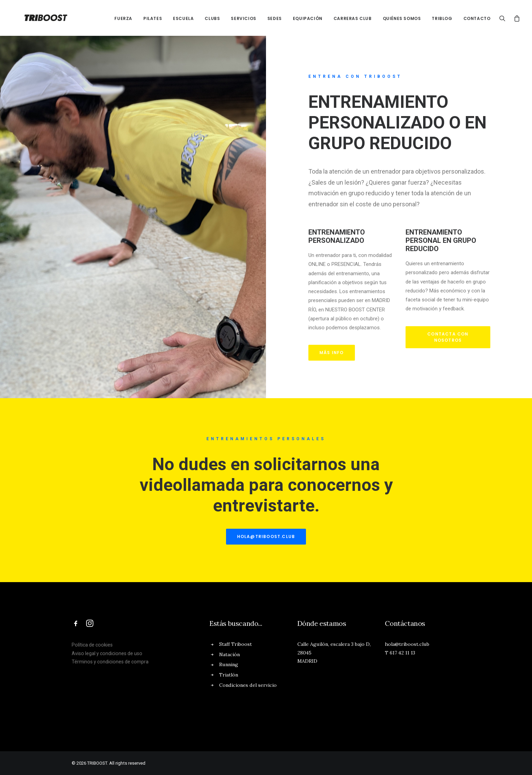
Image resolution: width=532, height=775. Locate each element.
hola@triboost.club (266, 536)
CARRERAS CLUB (353, 18)
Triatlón (229, 675)
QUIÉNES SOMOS (402, 18)
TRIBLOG (442, 18)
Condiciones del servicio (248, 685)
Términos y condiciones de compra (110, 662)
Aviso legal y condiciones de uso (107, 653)
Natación (229, 654)
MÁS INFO (332, 353)
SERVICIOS (243, 18)
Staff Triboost (236, 644)
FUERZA (123, 18)
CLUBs (212, 18)
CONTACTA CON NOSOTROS (449, 337)
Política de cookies (92, 645)
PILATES (153, 18)
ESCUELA (183, 18)
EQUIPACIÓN (308, 18)
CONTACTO (477, 18)
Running (229, 664)
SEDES (275, 18)
